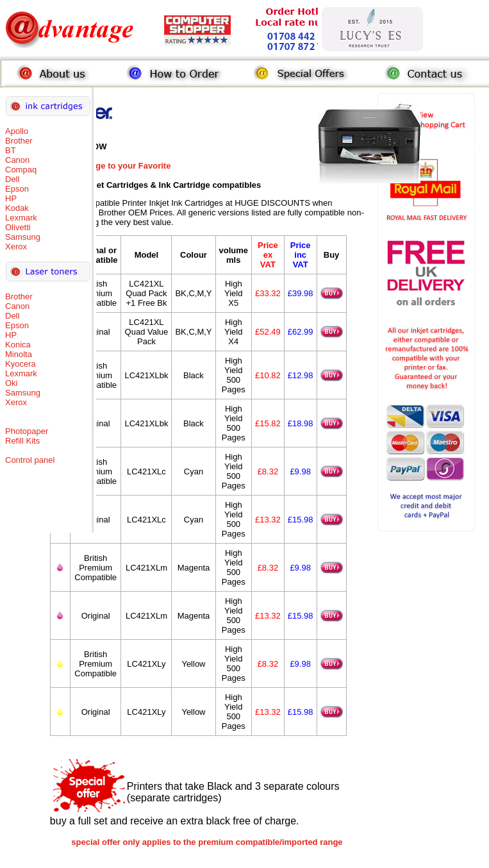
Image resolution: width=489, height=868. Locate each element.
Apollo (17, 131)
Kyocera (21, 364)
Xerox (16, 246)
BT (11, 150)
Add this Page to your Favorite (111, 166)
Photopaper (27, 431)
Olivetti (18, 227)
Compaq (21, 170)
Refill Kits (22, 441)
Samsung (23, 237)
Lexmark (21, 218)
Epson (17, 189)
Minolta (19, 354)
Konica (18, 345)
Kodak (17, 208)
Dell (12, 179)
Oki (12, 383)
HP (11, 198)
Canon (17, 160)
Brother (19, 141)
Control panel (30, 460)
